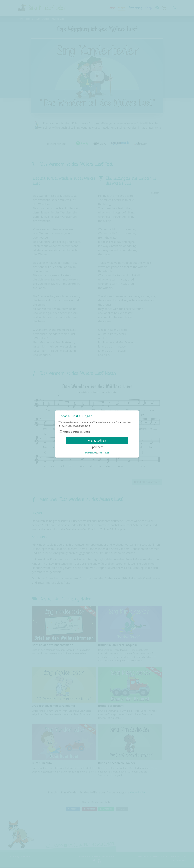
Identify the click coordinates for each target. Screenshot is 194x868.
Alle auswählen (97, 440)
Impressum (91, 453)
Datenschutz (103, 453)
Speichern (97, 447)
